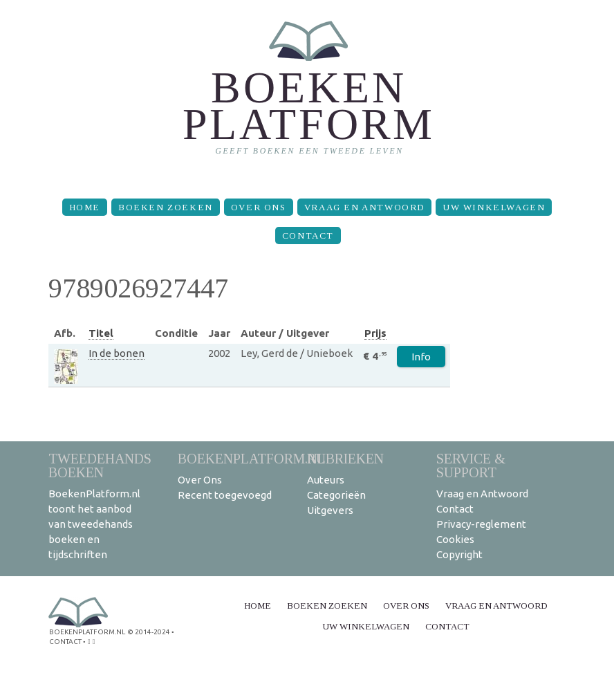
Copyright (459, 554)
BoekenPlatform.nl (252, 458)
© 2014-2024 (149, 632)
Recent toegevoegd (225, 495)
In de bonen (117, 353)
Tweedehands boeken (100, 465)
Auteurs (326, 480)
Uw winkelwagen (494, 207)
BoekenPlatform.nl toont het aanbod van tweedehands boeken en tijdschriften (94, 524)
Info (421, 357)
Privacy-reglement (481, 524)
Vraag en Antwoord (364, 207)
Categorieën (336, 495)
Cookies (455, 539)
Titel (101, 333)
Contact (308, 236)
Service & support (471, 465)
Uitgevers (330, 510)
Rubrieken (345, 458)
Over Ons (259, 207)
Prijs (375, 333)
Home (85, 207)
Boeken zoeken (166, 207)
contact (65, 642)
